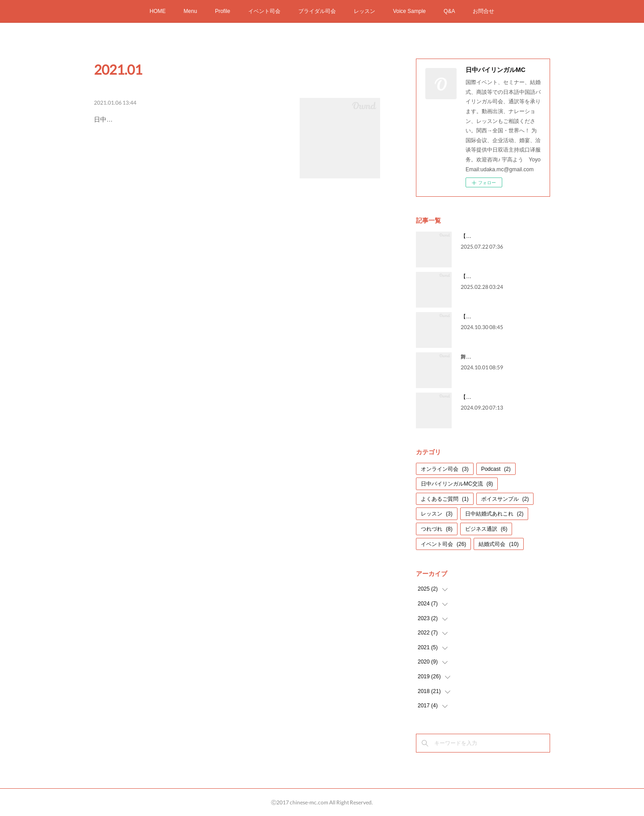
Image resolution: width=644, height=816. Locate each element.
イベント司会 (264, 11)
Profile (223, 11)
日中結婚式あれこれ (494, 514)
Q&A (449, 11)
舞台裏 (469, 357)
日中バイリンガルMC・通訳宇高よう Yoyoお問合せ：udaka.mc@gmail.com (171, 142)
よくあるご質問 (445, 499)
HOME (158, 11)
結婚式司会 (498, 544)
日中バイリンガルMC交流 (457, 484)
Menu (191, 11)
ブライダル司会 (317, 11)
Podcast (496, 469)
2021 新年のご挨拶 (132, 118)
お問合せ (483, 11)
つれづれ (437, 529)
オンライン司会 (445, 469)
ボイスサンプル (505, 499)
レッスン (364, 11)
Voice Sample (409, 11)
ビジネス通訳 (486, 529)
